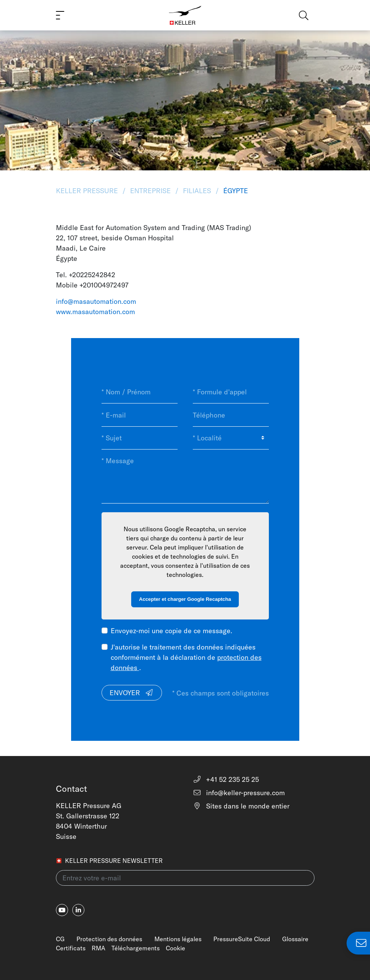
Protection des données (109, 939)
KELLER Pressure (88, 191)
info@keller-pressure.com (239, 793)
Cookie (175, 948)
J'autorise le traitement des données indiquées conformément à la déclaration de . (186, 657)
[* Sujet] (140, 438)
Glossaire (295, 939)
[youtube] (62, 910)
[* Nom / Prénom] (140, 392)
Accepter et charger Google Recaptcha (185, 599)
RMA (98, 948)
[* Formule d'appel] (231, 392)
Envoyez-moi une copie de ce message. (172, 631)
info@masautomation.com (96, 301)
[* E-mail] (140, 415)
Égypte (235, 191)
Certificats (71, 948)
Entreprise (150, 191)
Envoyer (132, 693)
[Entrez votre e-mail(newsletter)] (185, 878)
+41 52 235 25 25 (226, 779)
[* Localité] (231, 438)
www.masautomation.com (95, 312)
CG (60, 939)
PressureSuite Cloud (242, 939)
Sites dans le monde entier (241, 806)
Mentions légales (178, 939)
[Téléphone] (231, 415)
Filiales (197, 191)
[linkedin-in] (78, 910)
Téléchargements (136, 948)
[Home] (185, 15)
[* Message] (185, 476)
